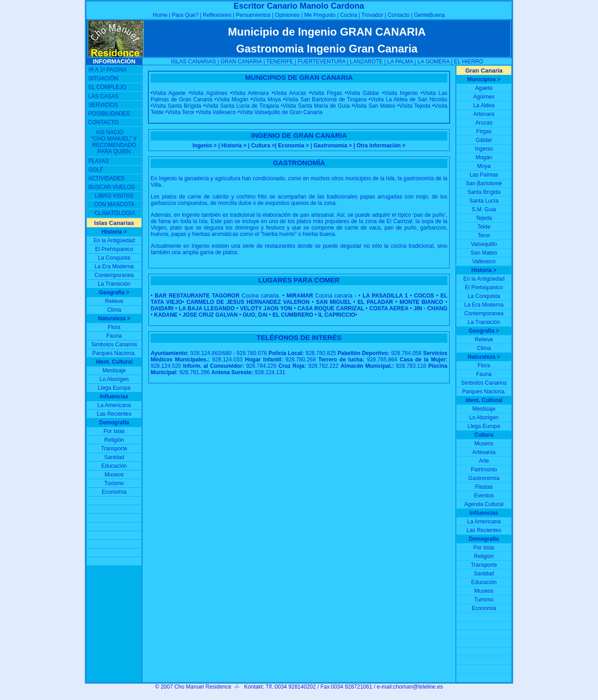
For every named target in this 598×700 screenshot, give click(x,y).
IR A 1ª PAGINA (107, 70)
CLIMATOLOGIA (115, 213)
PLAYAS (98, 161)
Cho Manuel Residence (204, 687)
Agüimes (484, 97)
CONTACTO (103, 122)
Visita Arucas (290, 93)
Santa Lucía (484, 201)
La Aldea (484, 105)
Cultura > (263, 146)
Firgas (484, 131)
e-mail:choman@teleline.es (410, 687)
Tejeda (484, 218)
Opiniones (287, 15)
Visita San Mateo (374, 106)
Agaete (484, 88)
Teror (484, 235)
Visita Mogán (232, 99)
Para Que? (185, 15)
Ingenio (484, 149)
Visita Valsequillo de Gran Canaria (281, 112)
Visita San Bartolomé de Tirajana (326, 99)
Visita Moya (267, 99)
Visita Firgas (326, 93)
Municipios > (484, 79)
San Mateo (484, 253)
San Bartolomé (484, 183)
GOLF (96, 170)
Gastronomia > (333, 146)
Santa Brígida (484, 192)
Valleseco (484, 261)
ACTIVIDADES (106, 178)
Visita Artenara (250, 93)
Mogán (484, 157)
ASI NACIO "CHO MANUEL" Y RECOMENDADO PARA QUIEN (114, 142)
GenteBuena (429, 15)
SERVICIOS (103, 105)
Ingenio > (205, 146)
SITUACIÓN (103, 78)
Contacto (398, 15)
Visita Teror (181, 112)
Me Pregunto (320, 15)
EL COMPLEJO (107, 87)
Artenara (484, 114)
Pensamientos (252, 15)
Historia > (234, 146)
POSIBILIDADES (109, 114)
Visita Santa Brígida (177, 106)
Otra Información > (381, 146)
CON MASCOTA (114, 204)
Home (160, 15)
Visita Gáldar (363, 93)
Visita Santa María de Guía (316, 106)
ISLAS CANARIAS (193, 62)
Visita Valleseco (217, 112)
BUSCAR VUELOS (111, 187)
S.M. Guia (484, 209)
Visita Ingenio (401, 93)
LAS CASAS (103, 96)
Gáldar (484, 140)
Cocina (349, 15)
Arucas (484, 123)
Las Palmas (484, 175)
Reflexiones (217, 15)
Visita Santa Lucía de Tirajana (242, 106)
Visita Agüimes (209, 93)
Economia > (294, 146)
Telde (484, 227)
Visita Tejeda (414, 106)
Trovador (373, 15)
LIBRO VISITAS (114, 196)
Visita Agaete (169, 93)
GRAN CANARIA (241, 62)
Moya (484, 166)
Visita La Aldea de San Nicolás (409, 99)
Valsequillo (484, 244)
